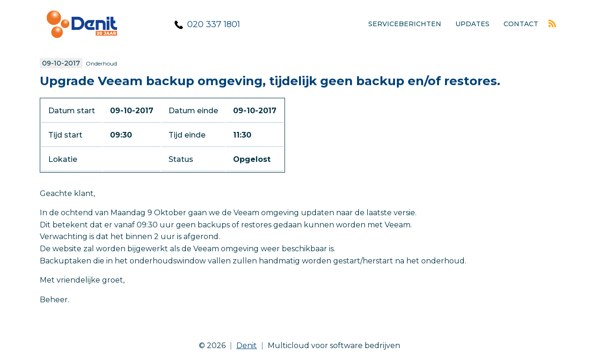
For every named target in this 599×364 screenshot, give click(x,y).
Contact (521, 24)
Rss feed (552, 23)
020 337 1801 (214, 24)
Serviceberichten (405, 24)
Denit (247, 346)
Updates (472, 24)
